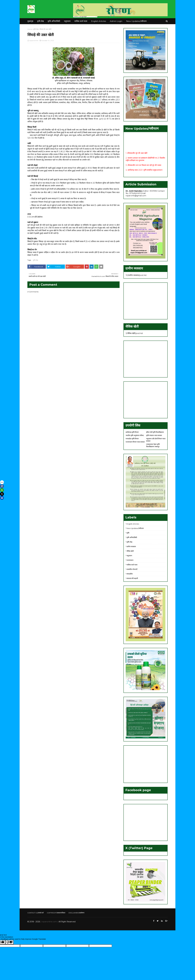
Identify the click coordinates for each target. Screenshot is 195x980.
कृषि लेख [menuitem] (40, 21)
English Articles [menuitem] (99, 21)
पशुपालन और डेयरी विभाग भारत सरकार (156, 440)
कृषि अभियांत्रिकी (132, 537)
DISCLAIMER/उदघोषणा (76, 913)
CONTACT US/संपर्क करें (36, 913)
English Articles (133, 524)
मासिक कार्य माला (132, 565)
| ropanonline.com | (49, 922)
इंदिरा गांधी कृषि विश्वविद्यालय (155, 432)
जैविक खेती (130, 551)
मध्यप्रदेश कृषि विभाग (132, 439)
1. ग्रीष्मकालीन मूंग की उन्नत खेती (137, 155)
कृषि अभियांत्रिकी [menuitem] (54, 21)
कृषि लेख (36, 29)
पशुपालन (129, 556)
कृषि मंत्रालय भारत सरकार (154, 435)
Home (30, 29)
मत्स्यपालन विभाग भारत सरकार (135, 442)
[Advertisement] (146, 301)
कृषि (128, 533)
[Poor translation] (9, 942)
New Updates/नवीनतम (135, 528)
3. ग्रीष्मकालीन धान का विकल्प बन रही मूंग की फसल (143, 167)
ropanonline (34, 40)
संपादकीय (130, 574)
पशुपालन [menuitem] (67, 21)
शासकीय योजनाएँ (132, 569)
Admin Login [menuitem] (116, 21)
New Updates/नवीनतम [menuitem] (136, 21)
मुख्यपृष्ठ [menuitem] (30, 21)
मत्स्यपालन (130, 560)
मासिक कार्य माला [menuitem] (81, 21)
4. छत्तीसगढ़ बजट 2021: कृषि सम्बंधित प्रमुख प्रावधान (144, 171)
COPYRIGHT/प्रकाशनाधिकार (56, 913)
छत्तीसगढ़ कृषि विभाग (132, 432)
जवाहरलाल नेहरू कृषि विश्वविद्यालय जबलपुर (153, 445)
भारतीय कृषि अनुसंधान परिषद (135, 435)
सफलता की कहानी (132, 578)
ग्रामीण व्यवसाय (131, 546)
